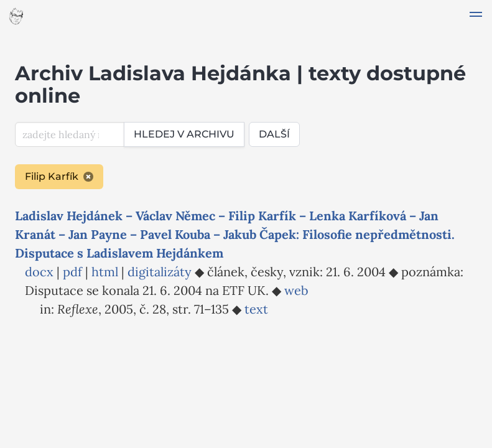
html (105, 272)
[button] (476, 16)
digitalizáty (160, 272)
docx (39, 272)
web (296, 290)
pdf (72, 272)
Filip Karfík (59, 176)
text (256, 309)
